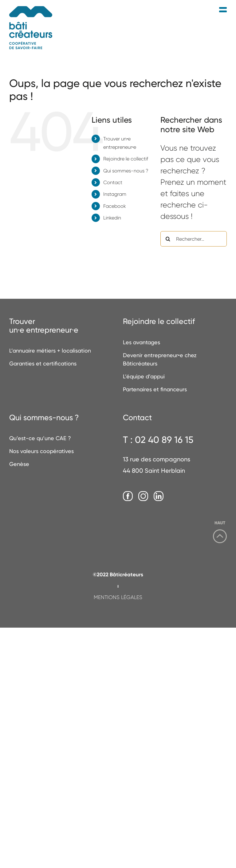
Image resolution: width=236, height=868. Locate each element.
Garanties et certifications (43, 363)
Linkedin (112, 218)
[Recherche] (168, 239)
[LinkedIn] (159, 496)
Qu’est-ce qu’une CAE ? (40, 438)
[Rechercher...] (194, 239)
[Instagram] (143, 496)
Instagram (115, 194)
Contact (113, 182)
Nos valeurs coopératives (41, 451)
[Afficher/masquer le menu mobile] (223, 10)
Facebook (115, 206)
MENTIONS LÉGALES (118, 597)
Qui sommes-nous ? (126, 171)
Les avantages (142, 342)
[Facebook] (128, 496)
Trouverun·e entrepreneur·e (44, 326)
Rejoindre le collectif (126, 159)
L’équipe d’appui (144, 376)
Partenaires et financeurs (155, 389)
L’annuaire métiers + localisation (50, 351)
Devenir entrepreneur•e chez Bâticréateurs (160, 359)
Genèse (19, 464)
